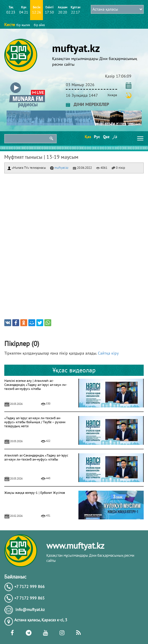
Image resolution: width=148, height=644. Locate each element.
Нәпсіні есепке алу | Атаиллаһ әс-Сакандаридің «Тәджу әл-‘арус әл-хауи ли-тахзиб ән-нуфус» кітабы (36, 385)
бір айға (39, 25)
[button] (27, 84)
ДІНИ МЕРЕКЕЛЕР (87, 104)
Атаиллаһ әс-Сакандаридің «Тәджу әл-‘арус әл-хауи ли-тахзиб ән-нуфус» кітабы (36, 457)
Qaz (106, 137)
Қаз (87, 137)
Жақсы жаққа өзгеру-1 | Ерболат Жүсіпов (35, 493)
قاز (115, 137)
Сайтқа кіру (108, 353)
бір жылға (23, 25)
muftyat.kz (59, 168)
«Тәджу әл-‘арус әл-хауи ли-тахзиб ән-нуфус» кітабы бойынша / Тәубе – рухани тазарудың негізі (35, 422)
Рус (97, 137)
